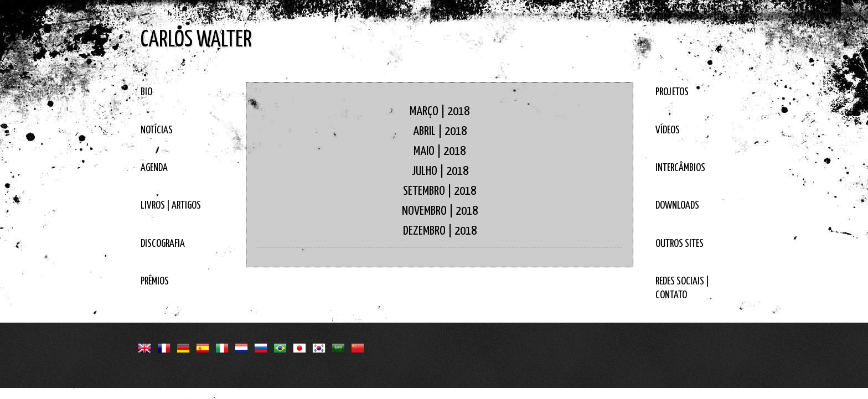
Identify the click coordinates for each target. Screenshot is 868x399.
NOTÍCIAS (157, 130)
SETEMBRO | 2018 (440, 191)
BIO (146, 92)
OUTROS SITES (680, 244)
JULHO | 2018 (440, 171)
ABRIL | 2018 (440, 131)
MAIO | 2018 (440, 151)
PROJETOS (672, 92)
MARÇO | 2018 (440, 112)
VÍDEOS (668, 130)
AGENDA (154, 168)
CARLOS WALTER (196, 40)
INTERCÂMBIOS (680, 168)
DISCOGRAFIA (163, 244)
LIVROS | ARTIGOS (171, 206)
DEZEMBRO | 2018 (440, 231)
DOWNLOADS (677, 206)
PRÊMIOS (155, 281)
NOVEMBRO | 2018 (440, 211)
